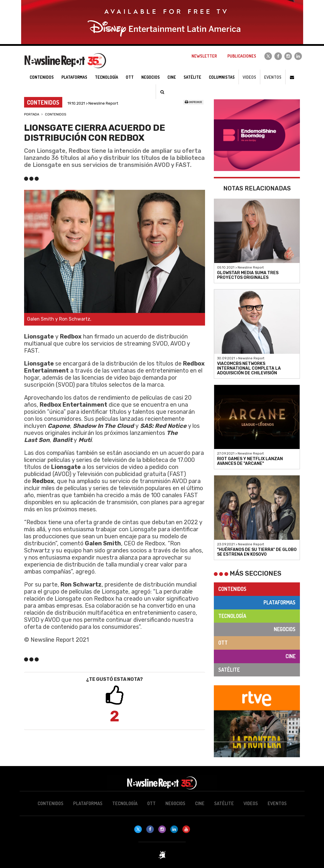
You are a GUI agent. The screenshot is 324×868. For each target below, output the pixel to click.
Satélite (229, 670)
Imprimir (193, 102)
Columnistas (222, 77)
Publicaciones (242, 56)
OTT (223, 643)
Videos (249, 77)
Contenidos (56, 114)
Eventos (273, 77)
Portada (32, 114)
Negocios (285, 629)
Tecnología (232, 616)
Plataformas (279, 602)
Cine (291, 656)
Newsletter (204, 56)
